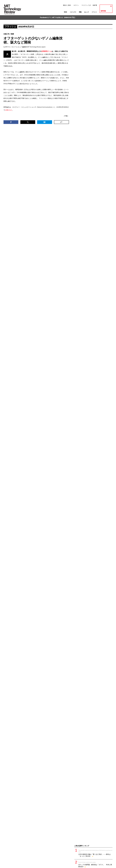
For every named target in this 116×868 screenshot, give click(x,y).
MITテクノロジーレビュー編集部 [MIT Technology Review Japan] (25, 47)
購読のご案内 (67, 5)
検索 (94, 5)
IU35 (66, 12)
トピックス (73, 12)
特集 (80, 12)
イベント (94, 12)
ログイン (76, 5)
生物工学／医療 (9, 34)
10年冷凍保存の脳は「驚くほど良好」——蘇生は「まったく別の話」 (95, 853)
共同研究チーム (47, 51)
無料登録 (103, 11)
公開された (9, 110)
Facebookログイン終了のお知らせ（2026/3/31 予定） (58, 17)
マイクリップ (85, 5)
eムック (87, 12)
